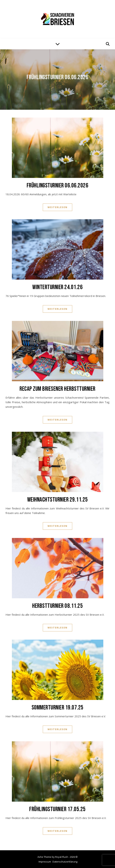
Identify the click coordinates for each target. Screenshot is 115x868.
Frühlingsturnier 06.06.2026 (58, 77)
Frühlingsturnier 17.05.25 (57, 809)
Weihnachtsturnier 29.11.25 (58, 500)
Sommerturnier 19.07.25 (58, 708)
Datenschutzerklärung (65, 862)
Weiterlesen (57, 207)
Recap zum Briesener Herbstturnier (57, 389)
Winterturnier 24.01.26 (57, 287)
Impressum (45, 862)
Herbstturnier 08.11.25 (57, 606)
